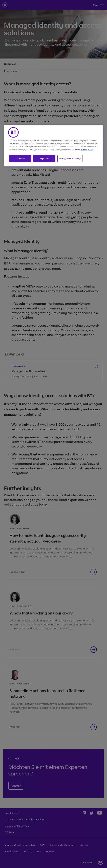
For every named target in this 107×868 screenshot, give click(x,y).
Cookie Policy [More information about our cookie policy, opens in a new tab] (87, 150)
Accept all (20, 159)
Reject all (44, 159)
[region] (54, 146)
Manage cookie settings (70, 159)
